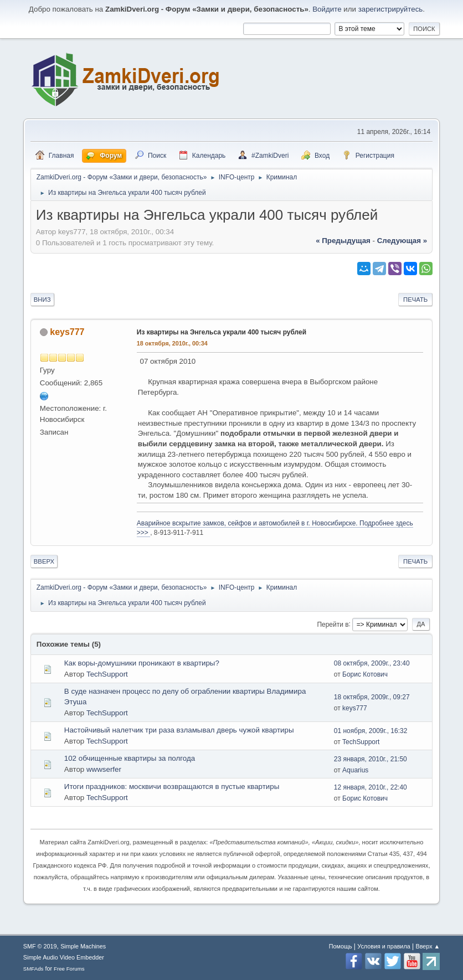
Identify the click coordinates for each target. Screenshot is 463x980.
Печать (415, 300)
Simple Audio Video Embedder (64, 957)
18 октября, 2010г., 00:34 (172, 343)
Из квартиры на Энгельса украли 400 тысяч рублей (222, 332)
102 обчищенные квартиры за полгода (130, 758)
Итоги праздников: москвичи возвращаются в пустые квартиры (172, 786)
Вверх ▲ (428, 946)
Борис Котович (365, 674)
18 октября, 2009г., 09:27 (372, 697)
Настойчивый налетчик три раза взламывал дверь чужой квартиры (179, 730)
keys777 (67, 332)
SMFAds (34, 969)
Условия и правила (384, 946)
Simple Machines (83, 946)
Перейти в (333, 624)
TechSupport (107, 674)
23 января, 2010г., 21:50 (371, 759)
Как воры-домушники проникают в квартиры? (142, 663)
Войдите (327, 9)
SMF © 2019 (40, 946)
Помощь (341, 946)
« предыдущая (343, 241)
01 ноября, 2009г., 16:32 (371, 731)
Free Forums (69, 969)
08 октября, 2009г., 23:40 (372, 663)
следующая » (402, 241)
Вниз (42, 300)
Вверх (44, 561)
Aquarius (355, 770)
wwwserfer (104, 769)
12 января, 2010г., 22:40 (371, 787)
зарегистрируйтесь (391, 9)
